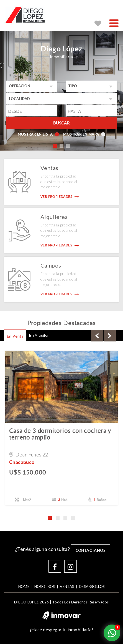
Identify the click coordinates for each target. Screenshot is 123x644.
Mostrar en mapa (84, 134)
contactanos (91, 550)
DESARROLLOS (92, 586)
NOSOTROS (45, 586)
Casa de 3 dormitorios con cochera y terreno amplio (60, 434)
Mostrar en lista (38, 134)
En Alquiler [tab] (39, 335)
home (24, 586)
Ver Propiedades (60, 197)
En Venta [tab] (15, 336)
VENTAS (67, 586)
